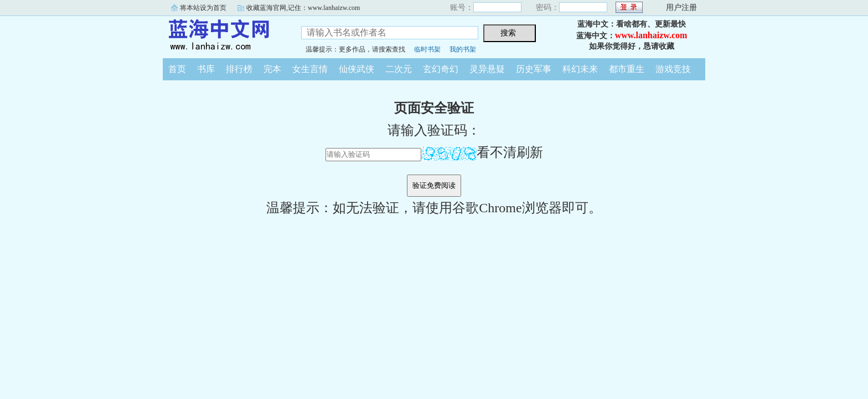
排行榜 (239, 69)
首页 (177, 69)
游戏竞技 (673, 69)
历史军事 (534, 69)
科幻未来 (580, 69)
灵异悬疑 (487, 69)
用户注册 (681, 7)
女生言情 (310, 69)
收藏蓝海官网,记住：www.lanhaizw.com (303, 8)
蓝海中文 (224, 35)
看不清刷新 (482, 152)
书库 (206, 69)
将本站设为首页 (203, 8)
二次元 (399, 69)
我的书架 (463, 49)
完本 (272, 69)
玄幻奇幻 (441, 69)
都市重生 (627, 69)
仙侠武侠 (356, 69)
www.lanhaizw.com (651, 35)
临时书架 (427, 49)
